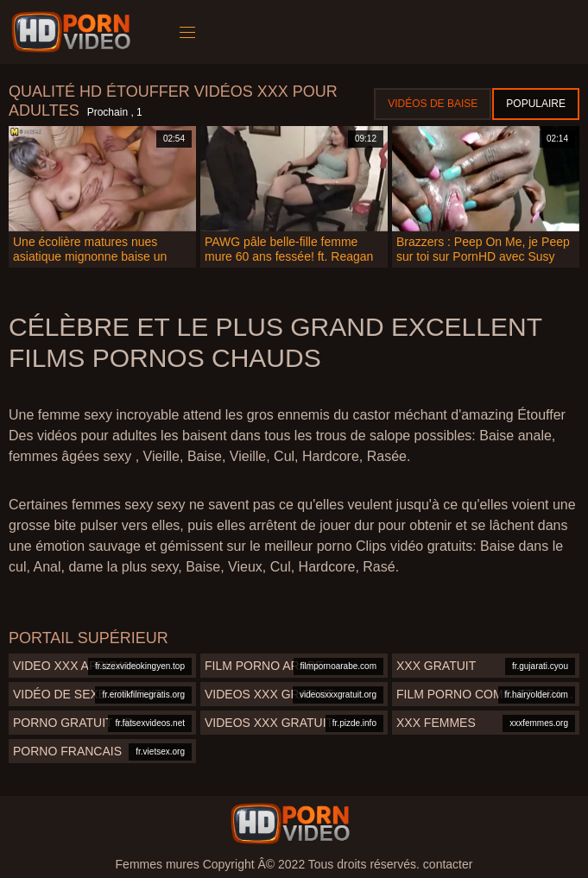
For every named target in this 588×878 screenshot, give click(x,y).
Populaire (536, 104)
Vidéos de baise (433, 104)
